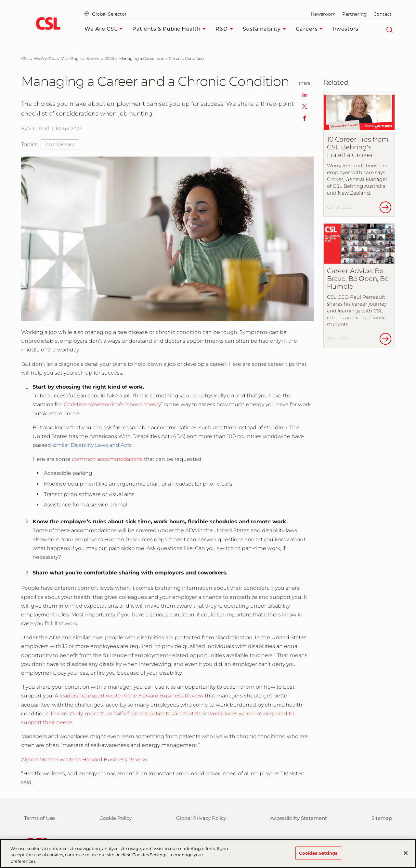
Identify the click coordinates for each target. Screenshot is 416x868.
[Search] (389, 29)
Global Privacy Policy (201, 818)
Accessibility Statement (299, 818)
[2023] (109, 58)
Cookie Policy (116, 818)
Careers (311, 29)
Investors (345, 29)
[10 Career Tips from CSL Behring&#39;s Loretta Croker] (359, 155)
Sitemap (382, 818)
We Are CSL (105, 29)
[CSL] (25, 58)
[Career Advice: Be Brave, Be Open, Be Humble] (359, 286)
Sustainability (266, 29)
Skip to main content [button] (0, 0)
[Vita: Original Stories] (80, 58)
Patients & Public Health (171, 29)
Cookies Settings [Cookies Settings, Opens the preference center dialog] (318, 858)
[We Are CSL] (45, 58)
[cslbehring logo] (48, 24)
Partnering (355, 14)
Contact (383, 14)
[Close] (406, 858)
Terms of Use (39, 818)
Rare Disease (60, 144)
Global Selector (106, 14)
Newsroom (323, 14)
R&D (226, 29)
